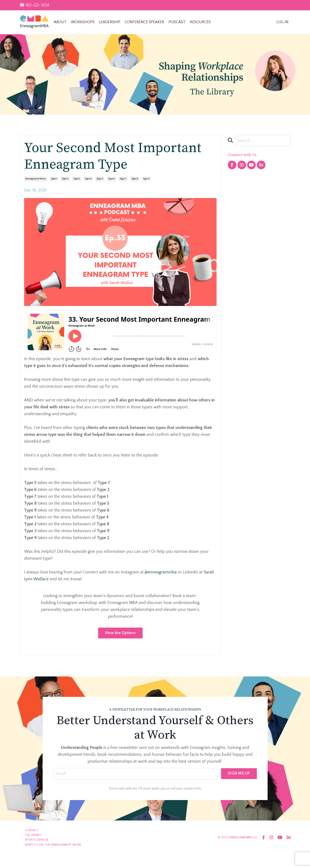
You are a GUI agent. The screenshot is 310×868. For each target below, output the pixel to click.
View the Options (120, 633)
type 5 (100, 179)
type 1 (54, 179)
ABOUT (60, 22)
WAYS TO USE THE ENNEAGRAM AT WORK (53, 845)
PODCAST (177, 22)
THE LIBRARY (33, 835)
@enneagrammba (161, 572)
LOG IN (282, 22)
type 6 (111, 179)
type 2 (65, 179)
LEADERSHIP (110, 22)
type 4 (88, 179)
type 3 (77, 179)
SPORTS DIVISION (36, 840)
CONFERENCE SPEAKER (144, 22)
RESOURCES (200, 22)
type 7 (123, 179)
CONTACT (32, 830)
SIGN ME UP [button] (239, 773)
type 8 (135, 179)
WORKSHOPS (83, 22)
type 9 (146, 179)
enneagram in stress (36, 179)
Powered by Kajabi (278, 857)
